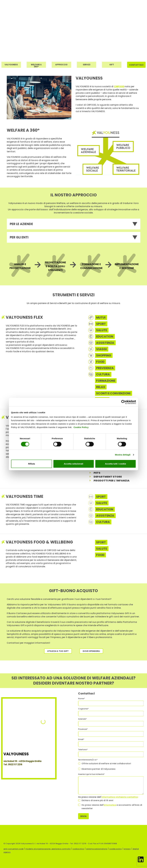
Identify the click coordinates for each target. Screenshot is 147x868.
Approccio (61, 65)
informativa (110, 805)
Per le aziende (21, 224)
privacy (127, 849)
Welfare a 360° (36, 66)
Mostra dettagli (123, 455)
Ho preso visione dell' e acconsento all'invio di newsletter (112, 807)
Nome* (81, 699)
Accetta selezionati (73, 464)
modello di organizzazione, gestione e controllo (48, 849)
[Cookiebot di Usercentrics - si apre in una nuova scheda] (123, 402)
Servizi (87, 65)
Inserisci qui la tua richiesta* (91, 774)
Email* (81, 739)
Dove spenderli (91, 651)
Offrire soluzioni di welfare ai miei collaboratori (106, 764)
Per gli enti (19, 237)
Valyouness (11, 65)
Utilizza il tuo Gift (58, 651)
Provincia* (83, 729)
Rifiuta (32, 464)
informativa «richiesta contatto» (120, 797)
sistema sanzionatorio (97, 849)
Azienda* (82, 719)
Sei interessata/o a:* (88, 760)
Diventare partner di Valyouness (98, 769)
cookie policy (116, 849)
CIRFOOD (119, 86)
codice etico (78, 849)
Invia (83, 816)
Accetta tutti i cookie (115, 464)
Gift (112, 65)
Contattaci (136, 65)
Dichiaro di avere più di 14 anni (97, 800)
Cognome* (83, 709)
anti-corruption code (13, 849)
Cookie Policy (81, 427)
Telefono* (83, 750)
